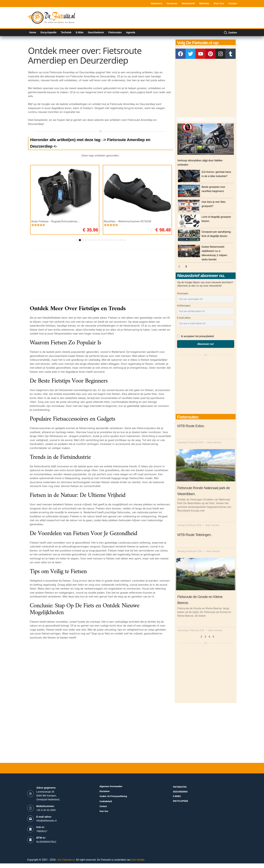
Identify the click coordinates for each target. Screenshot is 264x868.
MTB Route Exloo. (191, 426)
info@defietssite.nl (46, 821)
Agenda (131, 32)
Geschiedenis (96, 32)
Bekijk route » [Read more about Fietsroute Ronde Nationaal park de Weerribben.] (186, 519)
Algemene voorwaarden (111, 786)
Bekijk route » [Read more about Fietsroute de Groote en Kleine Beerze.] (186, 624)
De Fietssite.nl (66, 860)
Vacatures (172, 3)
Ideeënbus (156, 3)
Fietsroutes (115, 32)
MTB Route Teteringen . (195, 535)
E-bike (80, 32)
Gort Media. (138, 860)
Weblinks (204, 3)
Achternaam (184, 306)
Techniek (66, 32)
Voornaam (183, 293)
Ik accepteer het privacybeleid (197, 336)
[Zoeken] (230, 33)
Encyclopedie (48, 32)
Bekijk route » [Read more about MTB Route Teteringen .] (186, 545)
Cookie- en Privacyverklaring (113, 796)
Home (33, 32)
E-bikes (177, 796)
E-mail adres (184, 318)
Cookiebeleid (106, 801)
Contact (233, 3)
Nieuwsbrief (188, 3)
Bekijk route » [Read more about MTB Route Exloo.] (186, 436)
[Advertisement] (173, 17)
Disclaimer (104, 791)
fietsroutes (180, 787)
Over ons (219, 3)
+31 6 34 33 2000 (46, 810)
